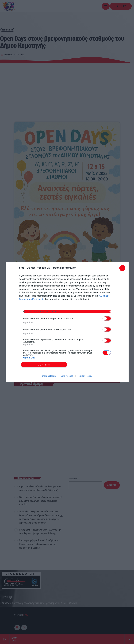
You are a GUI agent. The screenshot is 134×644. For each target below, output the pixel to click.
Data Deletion (49, 376)
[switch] (107, 318)
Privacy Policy (85, 376)
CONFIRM (44, 365)
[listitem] (67, 311)
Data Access (67, 376)
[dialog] (67, 322)
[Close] (122, 268)
